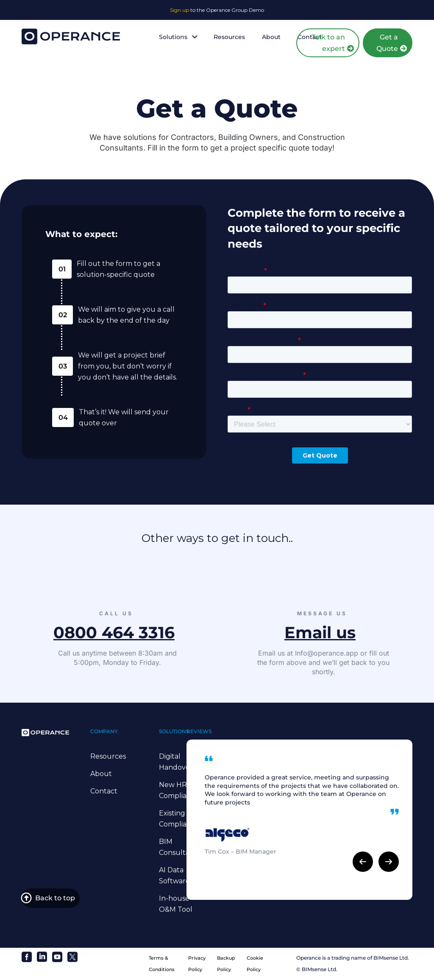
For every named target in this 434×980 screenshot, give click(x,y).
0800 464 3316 (114, 632)
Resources (229, 37)
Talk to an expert (328, 43)
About (271, 37)
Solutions (178, 37)
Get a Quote (387, 43)
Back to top (55, 900)
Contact (104, 791)
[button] (363, 862)
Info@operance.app (327, 653)
